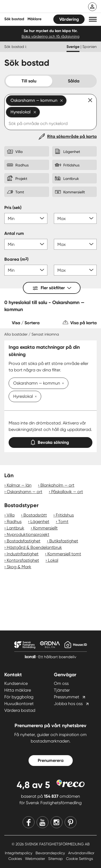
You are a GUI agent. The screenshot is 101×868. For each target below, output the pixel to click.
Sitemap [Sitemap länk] (56, 859)
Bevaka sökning (51, 441)
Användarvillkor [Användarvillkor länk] (81, 853)
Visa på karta (83, 323)
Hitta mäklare (18, 690)
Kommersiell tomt (64, 554)
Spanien (90, 47)
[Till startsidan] (40, 7)
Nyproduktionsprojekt (28, 534)
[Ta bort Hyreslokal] (35, 397)
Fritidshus (65, 515)
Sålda (74, 81)
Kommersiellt (45, 528)
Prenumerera (51, 760)
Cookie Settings (79, 859)
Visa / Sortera (26, 323)
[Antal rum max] (75, 244)
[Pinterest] (71, 822)
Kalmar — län (19, 485)
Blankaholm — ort (57, 485)
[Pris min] (26, 218)
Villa (11, 515)
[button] (93, 19)
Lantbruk (15, 528)
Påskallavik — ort (67, 492)
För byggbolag (19, 697)
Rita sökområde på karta (72, 136)
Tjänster (62, 690)
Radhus (14, 522)
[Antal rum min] (26, 244)
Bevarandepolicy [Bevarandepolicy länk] (51, 853)
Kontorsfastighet (23, 560)
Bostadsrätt (35, 515)
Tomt (63, 522)
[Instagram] (57, 822)
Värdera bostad (20, 710)
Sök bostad (14, 19)
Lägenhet (40, 522)
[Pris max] (75, 218)
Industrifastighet (23, 554)
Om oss (61, 683)
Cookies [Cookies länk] (16, 859)
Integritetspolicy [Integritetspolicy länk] (19, 853)
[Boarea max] (75, 270)
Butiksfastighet (64, 541)
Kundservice (16, 683)
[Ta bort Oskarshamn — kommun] (62, 384)
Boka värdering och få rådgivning (50, 36)
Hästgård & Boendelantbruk (34, 547)
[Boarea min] (26, 270)
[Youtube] (43, 822)
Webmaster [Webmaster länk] (36, 859)
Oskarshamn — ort (25, 492)
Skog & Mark (19, 567)
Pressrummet (67, 697)
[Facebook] (29, 822)
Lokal (53, 560)
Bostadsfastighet (24, 541)
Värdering (69, 19)
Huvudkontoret (19, 704)
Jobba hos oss (68, 704)
